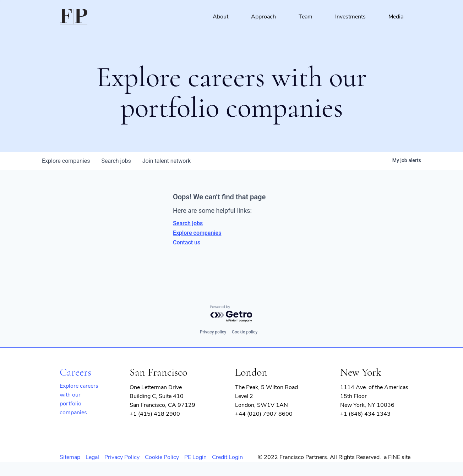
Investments (350, 17)
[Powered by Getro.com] (231, 314)
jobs (116, 161)
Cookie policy (245, 332)
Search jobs (188, 223)
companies (66, 161)
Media (396, 17)
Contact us (187, 242)
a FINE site (397, 457)
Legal (92, 457)
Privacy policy (213, 332)
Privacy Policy (122, 457)
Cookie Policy (162, 457)
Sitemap (70, 457)
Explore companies (197, 233)
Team (306, 17)
